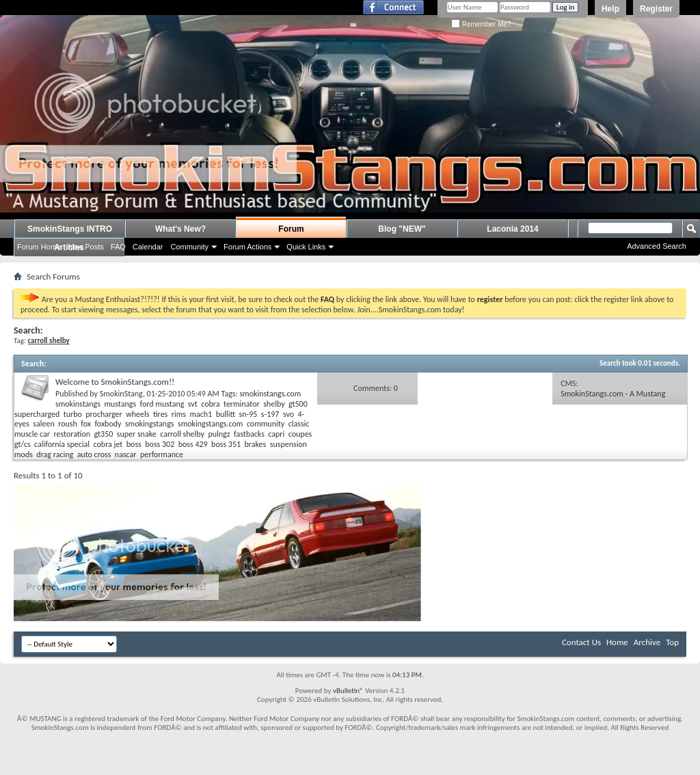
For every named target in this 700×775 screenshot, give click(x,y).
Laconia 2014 (512, 229)
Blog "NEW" (402, 229)
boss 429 (193, 444)
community (266, 424)
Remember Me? (481, 24)
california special (62, 444)
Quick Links (306, 247)
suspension (288, 444)
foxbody (108, 424)
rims (179, 414)
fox (86, 424)
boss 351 (226, 444)
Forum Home (39, 247)
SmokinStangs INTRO (70, 229)
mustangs (120, 404)
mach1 (201, 414)
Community (189, 247)
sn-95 (248, 414)
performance (162, 454)
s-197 (270, 414)
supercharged (37, 414)
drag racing (55, 454)
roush (68, 424)
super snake (137, 434)
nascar (126, 454)
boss (134, 444)
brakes (256, 444)
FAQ (118, 247)
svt (193, 404)
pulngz (219, 434)
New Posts (86, 247)
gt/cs (23, 444)
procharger (104, 414)
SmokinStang (121, 394)
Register (656, 9)
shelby (274, 404)
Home (617, 642)
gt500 (298, 404)
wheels (137, 414)
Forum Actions (247, 247)
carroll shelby (182, 434)
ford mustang (162, 404)
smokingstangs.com (211, 424)
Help (610, 9)
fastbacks (249, 434)
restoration (72, 434)
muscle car (32, 434)
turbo (73, 414)
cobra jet (108, 444)
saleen (43, 424)
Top (672, 642)
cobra (210, 404)
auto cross (94, 454)
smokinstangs (78, 404)
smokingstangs (150, 424)
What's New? (180, 229)
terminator (242, 404)
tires (160, 414)
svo (288, 414)
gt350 (104, 434)
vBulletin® (348, 691)
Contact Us (581, 642)
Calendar (148, 247)
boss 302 (160, 444)
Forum (291, 229)
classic (299, 424)
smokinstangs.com (270, 394)
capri (276, 434)
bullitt (226, 414)
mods (24, 454)
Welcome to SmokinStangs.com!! (115, 382)
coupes (300, 434)
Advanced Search (657, 246)
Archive (647, 642)
